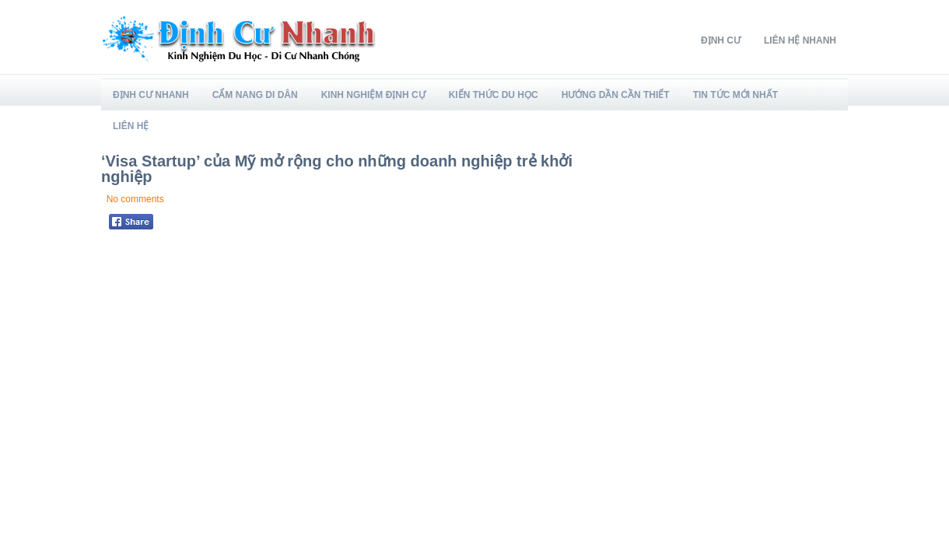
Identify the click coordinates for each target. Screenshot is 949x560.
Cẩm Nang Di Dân (255, 95)
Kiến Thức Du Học (494, 95)
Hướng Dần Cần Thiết (616, 95)
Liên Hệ (131, 126)
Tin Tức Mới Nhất (735, 95)
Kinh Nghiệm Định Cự (373, 95)
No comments (135, 199)
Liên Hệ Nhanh (800, 40)
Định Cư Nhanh (151, 95)
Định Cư (721, 40)
